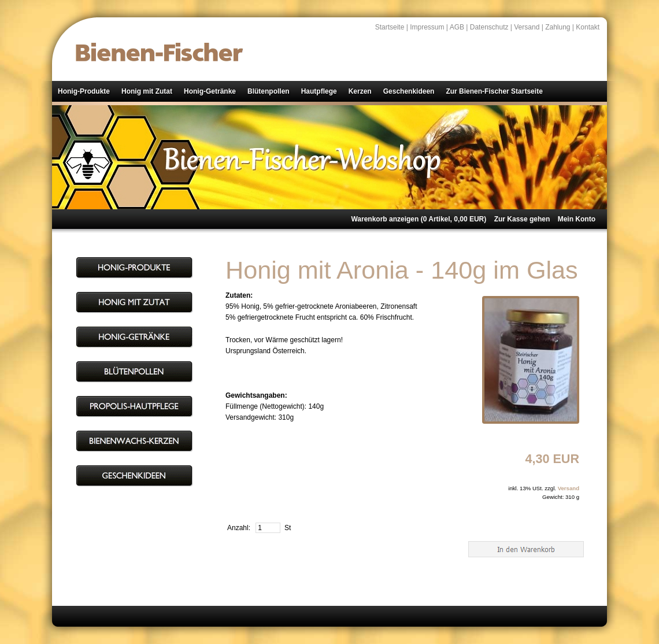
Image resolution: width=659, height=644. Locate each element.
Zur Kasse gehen (522, 219)
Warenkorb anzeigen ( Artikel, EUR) (419, 219)
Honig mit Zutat (147, 91)
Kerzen (360, 91)
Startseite (390, 27)
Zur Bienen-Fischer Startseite (494, 91)
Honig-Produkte (84, 91)
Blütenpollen (269, 91)
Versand (527, 27)
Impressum (427, 27)
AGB (457, 27)
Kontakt (588, 27)
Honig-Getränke (210, 91)
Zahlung (558, 27)
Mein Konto (577, 219)
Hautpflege (319, 91)
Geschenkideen (409, 91)
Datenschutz (489, 27)
